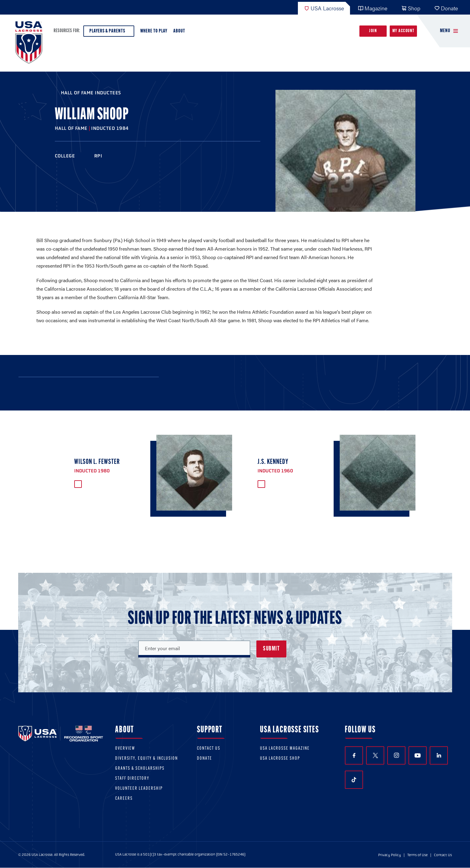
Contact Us (209, 749)
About (180, 33)
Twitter (375, 755)
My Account (403, 31)
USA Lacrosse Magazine (285, 749)
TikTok (354, 780)
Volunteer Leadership (139, 789)
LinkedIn (439, 755)
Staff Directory (132, 779)
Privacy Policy (390, 855)
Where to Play (154, 31)
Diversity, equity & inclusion (147, 759)
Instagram (397, 755)
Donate (446, 8)
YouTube (418, 755)
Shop (411, 8)
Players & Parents (109, 33)
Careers (124, 799)
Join (373, 31)
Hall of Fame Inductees (91, 93)
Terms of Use (417, 855)
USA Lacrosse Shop (280, 759)
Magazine (373, 8)
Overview (125, 749)
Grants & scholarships (140, 769)
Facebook (354, 756)
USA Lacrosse (324, 8)
